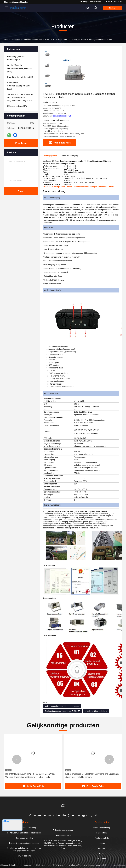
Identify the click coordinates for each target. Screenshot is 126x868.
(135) (20, 68)
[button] (17, 759)
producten (16, 40)
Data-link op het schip (32, 40)
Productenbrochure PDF (62, 116)
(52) (20, 98)
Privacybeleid (102, 858)
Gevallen (102, 848)
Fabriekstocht (102, 833)
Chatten (112, 8)
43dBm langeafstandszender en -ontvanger (62, 706)
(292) (16, 58)
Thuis (6, 40)
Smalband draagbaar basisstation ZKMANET (63, 711)
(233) (19, 86)
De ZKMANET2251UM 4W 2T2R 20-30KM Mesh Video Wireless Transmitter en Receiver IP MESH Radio (30, 775)
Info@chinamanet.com (90, 2)
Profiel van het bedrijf (102, 828)
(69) (20, 77)
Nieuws (102, 843)
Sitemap (102, 853)
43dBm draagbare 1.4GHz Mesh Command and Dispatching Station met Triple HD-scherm (92, 775)
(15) (17, 106)
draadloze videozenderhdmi (96, 711)
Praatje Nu (21, 143)
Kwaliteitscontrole (102, 838)
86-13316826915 (114, 2)
